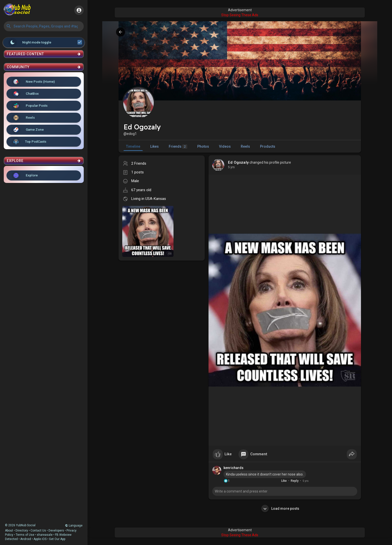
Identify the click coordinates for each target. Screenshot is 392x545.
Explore (25, 175)
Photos (203, 146)
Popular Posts (29, 106)
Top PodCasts (29, 142)
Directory (22, 531)
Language (74, 526)
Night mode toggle (45, 42)
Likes (154, 146)
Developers (56, 531)
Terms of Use (25, 535)
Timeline (133, 146)
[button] (44, 26)
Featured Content (44, 54)
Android (26, 539)
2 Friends (139, 163)
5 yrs (231, 167)
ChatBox (25, 94)
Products (268, 146)
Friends (178, 147)
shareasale (45, 535)
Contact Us (38, 531)
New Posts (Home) (33, 82)
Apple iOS (40, 539)
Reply (295, 481)
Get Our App (57, 539)
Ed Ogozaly (238, 162)
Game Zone (28, 130)
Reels (23, 118)
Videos (225, 146)
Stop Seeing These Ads (240, 15)
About (9, 531)
